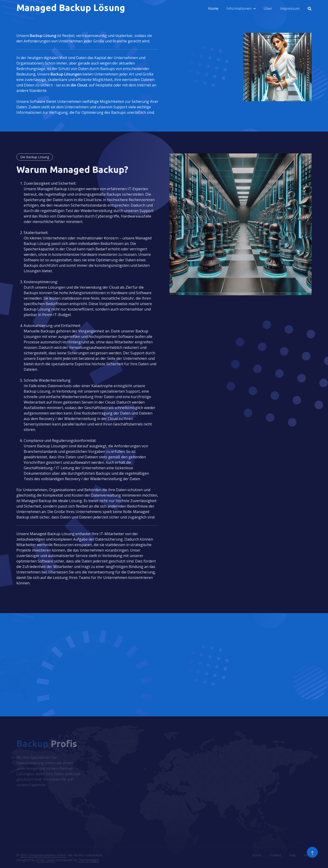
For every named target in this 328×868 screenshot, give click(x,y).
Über (268, 8)
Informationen (239, 8)
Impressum (290, 8)
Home (213, 8)
